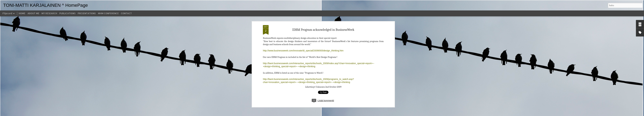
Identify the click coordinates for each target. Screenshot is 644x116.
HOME (22, 13)
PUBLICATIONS (67, 13)
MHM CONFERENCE (108, 13)
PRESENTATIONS (87, 13)
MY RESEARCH (49, 13)
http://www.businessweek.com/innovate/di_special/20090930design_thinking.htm (303, 38)
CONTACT (126, 13)
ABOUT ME (33, 13)
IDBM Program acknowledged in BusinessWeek (323, 17)
